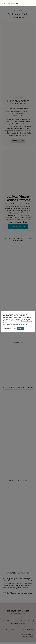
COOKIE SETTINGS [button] (10, 328)
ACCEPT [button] (21, 328)
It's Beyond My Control (10, 3)
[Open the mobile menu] (31, 3)
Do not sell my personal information (15, 325)
